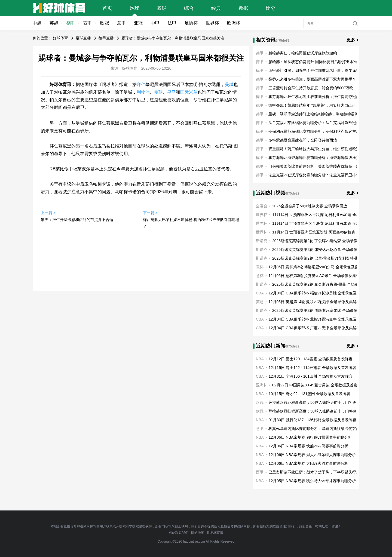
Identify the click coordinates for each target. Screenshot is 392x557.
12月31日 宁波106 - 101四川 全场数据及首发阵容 (311, 376)
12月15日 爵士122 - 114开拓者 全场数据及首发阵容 (313, 368)
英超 (54, 23)
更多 (351, 40)
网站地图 (198, 533)
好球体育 (60, 38)
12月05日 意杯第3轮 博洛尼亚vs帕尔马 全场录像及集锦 (315, 267)
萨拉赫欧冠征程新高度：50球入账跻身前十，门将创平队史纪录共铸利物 (330, 402)
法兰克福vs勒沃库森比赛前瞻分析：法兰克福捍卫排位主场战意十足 (326, 175)
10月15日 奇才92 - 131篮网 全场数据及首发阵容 (310, 394)
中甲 (155, 23)
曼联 (158, 92)
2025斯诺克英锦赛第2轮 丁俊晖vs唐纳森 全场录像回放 (319, 241)
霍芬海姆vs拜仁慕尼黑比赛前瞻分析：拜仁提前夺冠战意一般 (320, 97)
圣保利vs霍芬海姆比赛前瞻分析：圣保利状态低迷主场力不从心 (322, 131)
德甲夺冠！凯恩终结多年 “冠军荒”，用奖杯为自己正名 (314, 105)
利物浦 (143, 92)
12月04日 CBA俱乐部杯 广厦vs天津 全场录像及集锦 (313, 328)
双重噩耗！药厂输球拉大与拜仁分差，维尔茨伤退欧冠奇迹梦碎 (322, 149)
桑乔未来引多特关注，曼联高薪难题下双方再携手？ (312, 79)
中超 (37, 23)
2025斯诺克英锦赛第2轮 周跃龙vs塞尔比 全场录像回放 (319, 310)
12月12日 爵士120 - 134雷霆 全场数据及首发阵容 (311, 359)
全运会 (262, 206)
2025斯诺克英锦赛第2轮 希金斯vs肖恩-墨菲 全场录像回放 (321, 284)
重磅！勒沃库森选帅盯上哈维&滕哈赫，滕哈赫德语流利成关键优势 (325, 114)
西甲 (88, 23)
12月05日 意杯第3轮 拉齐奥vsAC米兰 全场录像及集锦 (314, 276)
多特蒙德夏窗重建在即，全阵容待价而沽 (303, 140)
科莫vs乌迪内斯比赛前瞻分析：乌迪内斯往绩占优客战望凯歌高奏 (324, 429)
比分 (271, 8)
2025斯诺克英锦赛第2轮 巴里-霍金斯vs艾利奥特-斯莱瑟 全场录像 (327, 258)
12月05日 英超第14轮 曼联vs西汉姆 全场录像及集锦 (313, 302)
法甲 (172, 23)
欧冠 (105, 23)
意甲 (121, 23)
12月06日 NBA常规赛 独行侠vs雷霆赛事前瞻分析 (310, 437)
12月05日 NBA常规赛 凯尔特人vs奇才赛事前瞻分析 (312, 481)
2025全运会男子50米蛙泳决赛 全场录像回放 (310, 206)
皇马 (171, 92)
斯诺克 (262, 241)
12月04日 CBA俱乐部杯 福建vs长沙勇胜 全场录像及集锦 (317, 293)
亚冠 (138, 23)
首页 (107, 8)
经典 (216, 8)
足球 (134, 8)
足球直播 (83, 38)
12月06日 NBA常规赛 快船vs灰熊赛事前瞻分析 (308, 446)
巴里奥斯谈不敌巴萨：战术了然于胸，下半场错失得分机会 (318, 472)
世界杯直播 (215, 533)
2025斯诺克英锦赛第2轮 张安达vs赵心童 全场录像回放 (319, 250)
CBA (260, 293)
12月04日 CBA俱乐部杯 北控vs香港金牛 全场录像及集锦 (317, 319)
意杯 (260, 267)
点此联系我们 (179, 533)
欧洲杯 (234, 23)
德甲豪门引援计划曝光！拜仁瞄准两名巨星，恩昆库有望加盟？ (322, 70)
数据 (243, 8)
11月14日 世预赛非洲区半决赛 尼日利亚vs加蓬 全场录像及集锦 (326, 215)
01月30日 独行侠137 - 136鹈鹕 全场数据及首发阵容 (313, 420)
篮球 (162, 8)
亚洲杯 (262, 385)
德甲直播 (106, 38)
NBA (260, 359)
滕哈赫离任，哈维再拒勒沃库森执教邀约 (303, 53)
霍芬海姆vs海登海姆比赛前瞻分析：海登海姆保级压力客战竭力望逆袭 (327, 158)
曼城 (229, 84)
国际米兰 (189, 92)
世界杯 (212, 23)
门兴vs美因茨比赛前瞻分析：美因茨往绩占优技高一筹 (314, 166)
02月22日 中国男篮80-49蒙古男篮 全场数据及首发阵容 (319, 385)
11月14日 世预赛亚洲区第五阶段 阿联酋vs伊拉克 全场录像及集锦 (328, 232)
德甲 (71, 23)
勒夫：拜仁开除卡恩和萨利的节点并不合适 (77, 220)
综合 (189, 8)
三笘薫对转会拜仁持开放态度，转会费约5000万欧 (311, 88)
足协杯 (191, 23)
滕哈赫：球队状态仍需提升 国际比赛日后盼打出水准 (313, 62)
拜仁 (141, 84)
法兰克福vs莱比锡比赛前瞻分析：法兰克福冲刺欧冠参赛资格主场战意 (327, 123)
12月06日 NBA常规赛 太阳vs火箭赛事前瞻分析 (308, 463)
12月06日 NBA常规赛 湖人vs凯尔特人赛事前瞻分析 (312, 455)
